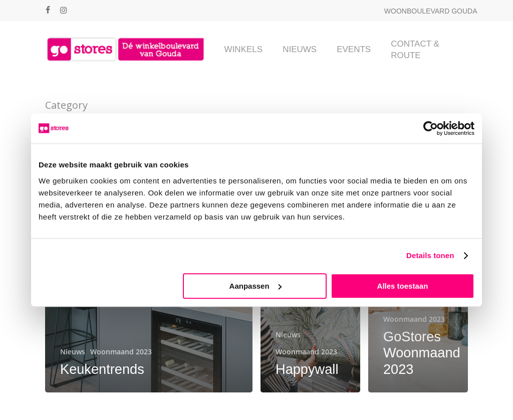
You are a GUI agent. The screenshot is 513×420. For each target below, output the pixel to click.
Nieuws (73, 352)
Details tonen (430, 255)
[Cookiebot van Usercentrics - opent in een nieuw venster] (431, 128)
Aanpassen (255, 286)
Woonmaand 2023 (121, 352)
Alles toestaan (403, 286)
